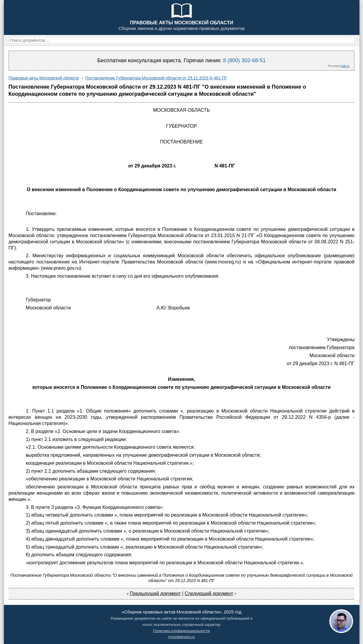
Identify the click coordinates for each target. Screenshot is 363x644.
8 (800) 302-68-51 (244, 60)
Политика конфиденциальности (182, 631)
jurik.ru (345, 66)
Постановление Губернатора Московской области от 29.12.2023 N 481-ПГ (156, 78)
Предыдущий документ (155, 593)
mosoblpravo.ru (182, 637)
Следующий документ (209, 593)
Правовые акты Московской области (44, 78)
